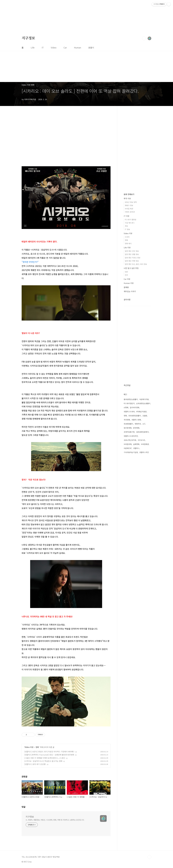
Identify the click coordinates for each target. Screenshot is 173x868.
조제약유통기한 (129, 432)
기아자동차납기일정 (131, 452)
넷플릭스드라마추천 (131, 436)
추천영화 (127, 420)
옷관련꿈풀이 (128, 424)
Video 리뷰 (29, 747)
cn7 (144, 424)
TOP (149, 857)
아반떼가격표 (144, 399)
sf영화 (126, 407)
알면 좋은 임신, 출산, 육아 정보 (136, 264)
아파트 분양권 (130, 212)
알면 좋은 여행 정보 (132, 261)
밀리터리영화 (135, 407)
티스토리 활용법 (131, 219)
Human (78, 48)
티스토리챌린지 (129, 403)
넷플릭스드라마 (129, 412)
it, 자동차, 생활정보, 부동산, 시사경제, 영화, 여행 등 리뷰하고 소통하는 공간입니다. (55, 820)
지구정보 (28, 38)
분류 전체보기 (129, 194)
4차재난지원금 (141, 412)
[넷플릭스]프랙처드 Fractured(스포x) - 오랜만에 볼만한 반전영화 (49, 755)
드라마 (127, 237)
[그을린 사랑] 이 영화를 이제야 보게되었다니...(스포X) (45, 758)
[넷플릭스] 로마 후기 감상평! (35, 764)
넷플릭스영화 (136, 420)
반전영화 (136, 428)
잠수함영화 (128, 428)
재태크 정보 (129, 205)
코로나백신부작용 (130, 440)
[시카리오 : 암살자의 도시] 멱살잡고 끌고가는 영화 (43, 761)
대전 (126, 272)
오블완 (145, 416)
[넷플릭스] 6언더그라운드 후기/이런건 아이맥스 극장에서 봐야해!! (49, 752)
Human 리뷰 (129, 283)
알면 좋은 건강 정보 (132, 251)
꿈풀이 (91, 48)
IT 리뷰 (127, 216)
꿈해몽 (126, 287)
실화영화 (136, 444)
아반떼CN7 (128, 448)
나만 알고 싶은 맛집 (131, 268)
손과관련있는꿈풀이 (143, 403)
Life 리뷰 (127, 247)
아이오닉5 (141, 440)
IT (43, 48)
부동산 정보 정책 (131, 202)
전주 (126, 275)
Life (33, 48)
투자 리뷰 (127, 198)
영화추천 (138, 424)
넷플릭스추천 (144, 452)
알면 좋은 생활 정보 (132, 254)
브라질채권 (145, 444)
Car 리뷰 (127, 279)
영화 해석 (128, 243)
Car (65, 48)
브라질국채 (128, 444)
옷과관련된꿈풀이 (135, 416)
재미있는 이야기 (130, 291)
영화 (37, 747)
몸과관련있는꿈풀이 (131, 399)
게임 (126, 226)
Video (54, 48)
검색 (144, 38)
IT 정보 (127, 229)
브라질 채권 (129, 209)
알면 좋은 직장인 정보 (133, 258)
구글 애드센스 (130, 223)
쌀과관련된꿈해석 (142, 432)
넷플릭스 (136, 448)
